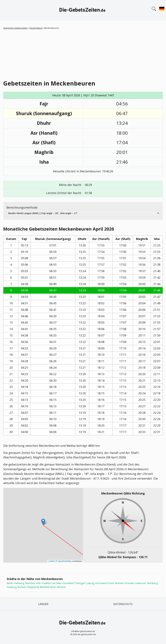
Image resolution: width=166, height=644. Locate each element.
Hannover (141, 583)
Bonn (53, 587)
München (30, 583)
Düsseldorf (68, 583)
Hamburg (19, 583)
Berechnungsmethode (22, 207)
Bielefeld (45, 587)
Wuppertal (33, 587)
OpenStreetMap (65, 561)
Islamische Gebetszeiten (15, 28)
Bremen (119, 583)
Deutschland (36, 28)
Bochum (22, 587)
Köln (38, 583)
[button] (43, 522)
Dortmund (101, 583)
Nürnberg (152, 583)
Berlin (10, 583)
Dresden (130, 583)
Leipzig (90, 583)
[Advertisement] (83, 54)
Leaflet (51, 561)
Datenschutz (123, 604)
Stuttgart (80, 583)
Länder (43, 604)
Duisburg (12, 587)
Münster (61, 587)
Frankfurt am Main (51, 583)
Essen (111, 583)
